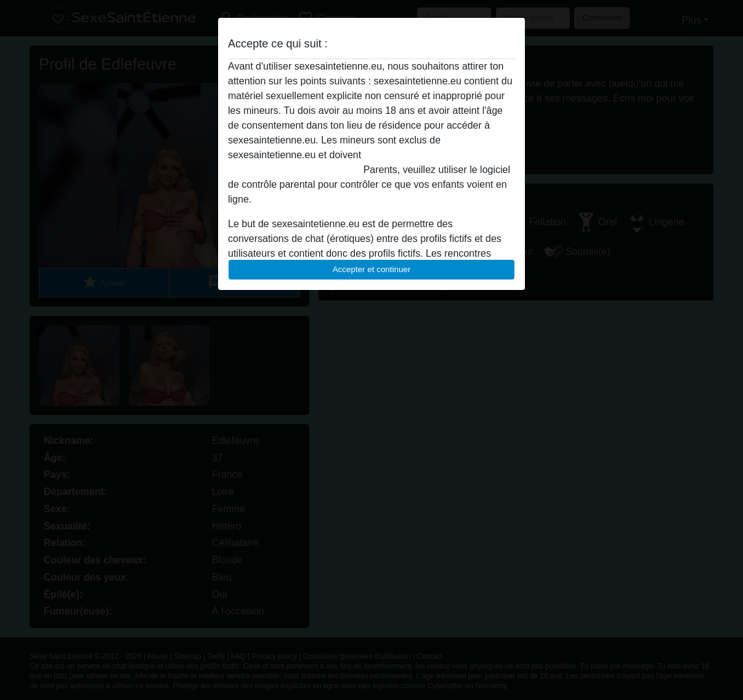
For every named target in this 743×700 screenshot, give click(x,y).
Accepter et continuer (372, 269)
